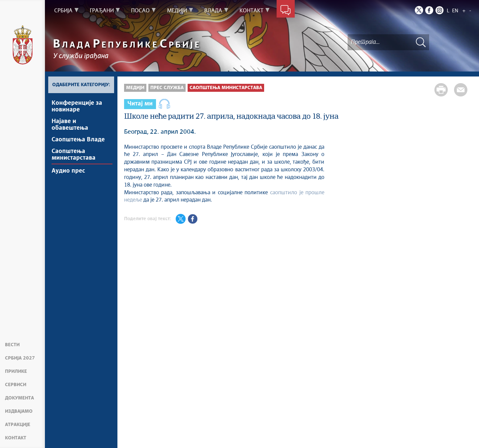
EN (455, 11)
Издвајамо (19, 411)
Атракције (18, 425)
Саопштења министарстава (74, 155)
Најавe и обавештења (70, 125)
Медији (135, 88)
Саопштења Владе (78, 140)
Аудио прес (68, 171)
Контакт (16, 438)
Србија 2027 (20, 358)
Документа (19, 398)
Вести (12, 345)
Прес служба (167, 88)
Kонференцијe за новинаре (77, 106)
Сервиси (16, 385)
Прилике (16, 372)
